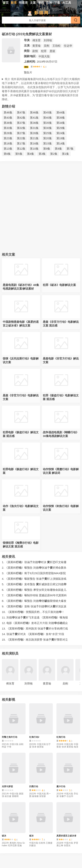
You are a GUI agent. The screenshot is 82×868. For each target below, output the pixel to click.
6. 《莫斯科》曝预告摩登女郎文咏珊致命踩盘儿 (34, 590)
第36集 (34, 123)
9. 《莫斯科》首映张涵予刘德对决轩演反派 (34, 606)
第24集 (61, 133)
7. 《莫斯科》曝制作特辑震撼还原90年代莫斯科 (34, 595)
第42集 (21, 118)
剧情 (35, 51)
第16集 (34, 143)
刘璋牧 (48, 40)
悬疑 (52, 51)
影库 (14, 3)
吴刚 (47, 46)
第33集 (8, 128)
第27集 (21, 133)
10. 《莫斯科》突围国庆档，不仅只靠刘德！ (33, 612)
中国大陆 (44, 56)
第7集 (70, 149)
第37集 (21, 123)
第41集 (34, 118)
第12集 (21, 149)
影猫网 (42, 13)
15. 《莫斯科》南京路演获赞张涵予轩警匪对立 (35, 640)
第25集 (48, 133)
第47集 (21, 112)
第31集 (34, 128)
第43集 (8, 118)
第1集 (65, 154)
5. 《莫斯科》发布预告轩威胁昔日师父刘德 (34, 584)
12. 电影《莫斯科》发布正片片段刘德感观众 (35, 623)
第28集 (8, 133)
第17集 (21, 143)
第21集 (34, 138)
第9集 (47, 149)
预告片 (28, 72)
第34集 (61, 123)
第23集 (8, 138)
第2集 (54, 154)
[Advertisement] (41, 208)
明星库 (23, 3)
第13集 (8, 149)
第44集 (61, 112)
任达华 (68, 46)
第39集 (61, 118)
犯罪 (44, 51)
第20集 (48, 138)
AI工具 (67, 3)
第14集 (61, 143)
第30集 (48, 128)
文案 (33, 3)
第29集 (61, 128)
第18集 (8, 143)
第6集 (7, 154)
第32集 (21, 128)
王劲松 (57, 46)
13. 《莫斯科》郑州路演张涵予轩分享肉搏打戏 (35, 628)
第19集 (61, 138)
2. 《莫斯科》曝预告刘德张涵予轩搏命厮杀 (34, 568)
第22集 (21, 138)
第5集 (19, 154)
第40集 (48, 118)
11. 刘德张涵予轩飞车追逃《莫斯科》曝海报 (35, 617)
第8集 (58, 149)
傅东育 (36, 40)
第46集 (34, 112)
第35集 (48, 123)
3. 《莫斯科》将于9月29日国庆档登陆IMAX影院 (34, 573)
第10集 (34, 149)
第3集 (42, 154)
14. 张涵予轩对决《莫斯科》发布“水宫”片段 (33, 634)
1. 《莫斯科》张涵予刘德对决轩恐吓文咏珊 (34, 562)
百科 (49, 3)
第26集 (34, 133)
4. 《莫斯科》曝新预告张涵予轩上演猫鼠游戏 (34, 579)
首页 (6, 3)
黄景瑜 (36, 46)
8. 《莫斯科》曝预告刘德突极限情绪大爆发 (34, 601)
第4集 (31, 154)
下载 (57, 3)
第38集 (8, 123)
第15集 (48, 143)
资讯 (41, 3)
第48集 (8, 112)
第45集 (48, 112)
